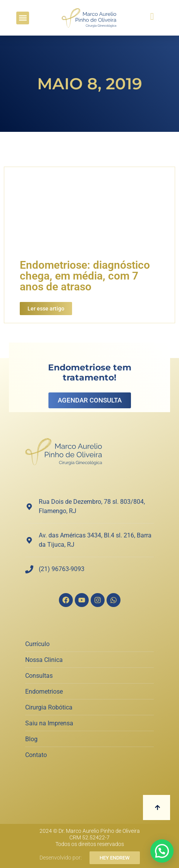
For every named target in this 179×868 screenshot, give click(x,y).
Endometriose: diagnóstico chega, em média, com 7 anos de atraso (85, 276)
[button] (23, 18)
